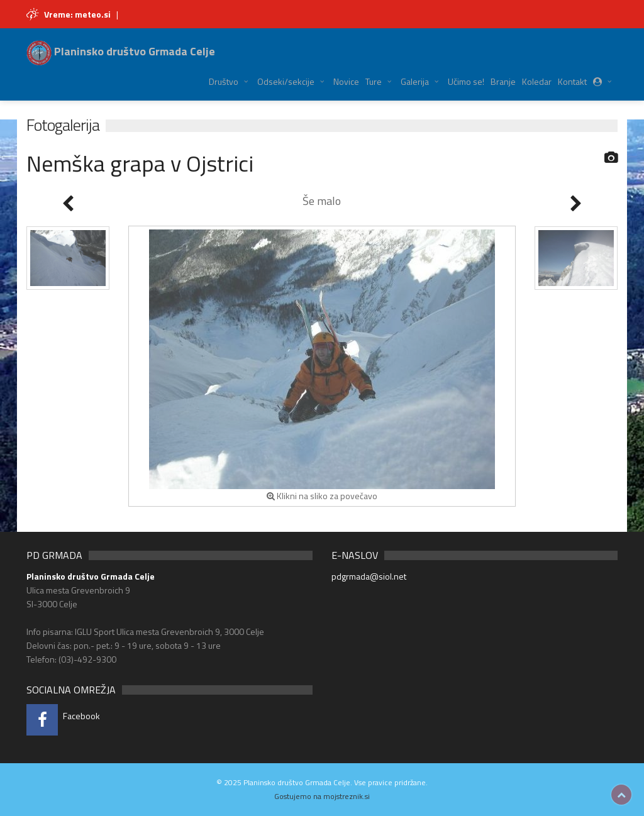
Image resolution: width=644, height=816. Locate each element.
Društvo (224, 81)
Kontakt (572, 81)
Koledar (537, 81)
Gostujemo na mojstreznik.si (322, 796)
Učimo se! (466, 81)
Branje (503, 81)
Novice (346, 81)
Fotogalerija (63, 125)
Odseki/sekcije (286, 81)
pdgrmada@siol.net (369, 576)
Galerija (415, 81)
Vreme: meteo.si (77, 14)
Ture (374, 81)
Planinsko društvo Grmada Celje (121, 51)
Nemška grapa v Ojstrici (140, 163)
